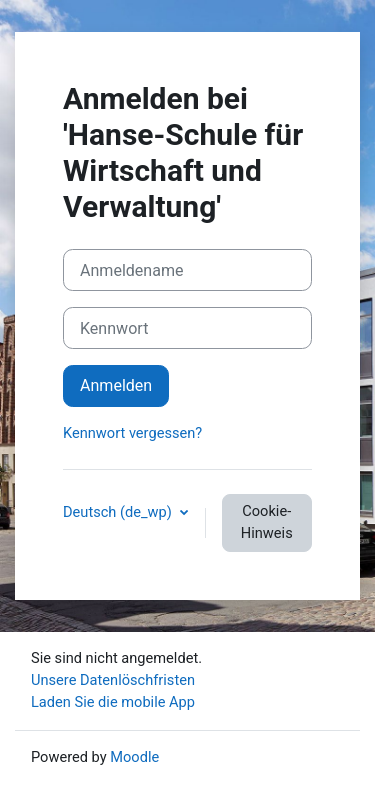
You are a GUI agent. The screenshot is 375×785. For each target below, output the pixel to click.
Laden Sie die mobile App (113, 702)
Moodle (134, 757)
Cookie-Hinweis (267, 522)
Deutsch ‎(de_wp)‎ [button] (119, 512)
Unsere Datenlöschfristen (113, 680)
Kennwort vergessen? (132, 433)
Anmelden (116, 385)
